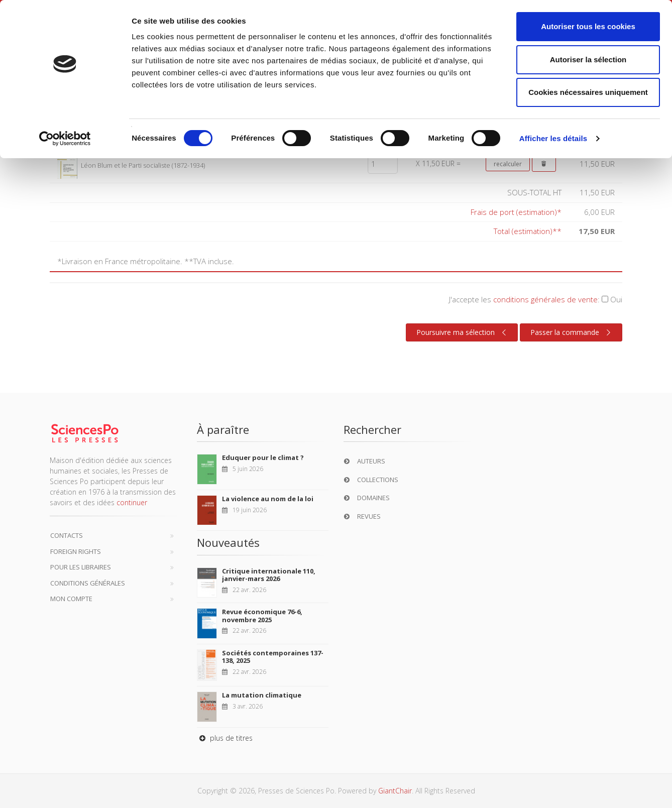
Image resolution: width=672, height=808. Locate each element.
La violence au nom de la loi (268, 499)
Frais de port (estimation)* (516, 212)
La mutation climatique (262, 695)
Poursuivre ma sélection (463, 332)
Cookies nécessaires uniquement (588, 92)
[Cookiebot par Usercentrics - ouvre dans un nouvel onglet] (65, 139)
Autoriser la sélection (588, 60)
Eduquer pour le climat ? (263, 457)
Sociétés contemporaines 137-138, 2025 (273, 657)
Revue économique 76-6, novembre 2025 (262, 616)
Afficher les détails (553, 138)
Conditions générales (88, 583)
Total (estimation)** (528, 231)
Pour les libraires (81, 567)
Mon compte (71, 599)
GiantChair (395, 791)
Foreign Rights (76, 551)
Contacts (67, 535)
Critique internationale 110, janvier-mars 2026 (269, 575)
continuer (132, 502)
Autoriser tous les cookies (588, 26)
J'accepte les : (536, 299)
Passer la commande (572, 332)
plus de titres (225, 738)
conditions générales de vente (545, 299)
